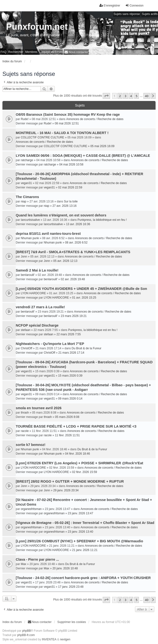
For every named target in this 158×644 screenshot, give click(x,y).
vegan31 (26, 183)
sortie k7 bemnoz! (31, 445)
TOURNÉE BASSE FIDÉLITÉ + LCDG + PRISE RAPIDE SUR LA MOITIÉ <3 (76, 426)
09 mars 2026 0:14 (70, 399)
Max (24, 564)
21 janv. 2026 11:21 (85, 550)
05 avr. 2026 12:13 (65, 261)
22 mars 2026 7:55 (69, 334)
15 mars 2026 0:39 (70, 376)
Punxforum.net (37, 27)
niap (24, 201)
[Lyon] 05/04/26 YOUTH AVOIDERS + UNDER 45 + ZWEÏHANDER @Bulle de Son (81, 289)
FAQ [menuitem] (3, 52)
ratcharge (27, 160)
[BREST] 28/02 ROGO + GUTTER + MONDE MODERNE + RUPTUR (70, 481)
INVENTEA (49, 639)
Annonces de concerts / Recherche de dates (95, 119)
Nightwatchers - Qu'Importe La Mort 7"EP (50, 344)
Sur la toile (71, 201)
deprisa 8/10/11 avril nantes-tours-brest (48, 234)
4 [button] (131, 96)
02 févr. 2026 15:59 (85, 472)
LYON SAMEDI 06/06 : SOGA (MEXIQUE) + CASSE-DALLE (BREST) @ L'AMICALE (83, 156)
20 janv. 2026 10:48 (65, 568)
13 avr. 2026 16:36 (78, 224)
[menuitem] (76, 52)
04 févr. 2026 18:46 (77, 454)
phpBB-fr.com (26, 635)
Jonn (24, 257)
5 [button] (137, 96)
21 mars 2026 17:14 (71, 353)
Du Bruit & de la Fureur (87, 348)
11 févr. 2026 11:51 (67, 435)
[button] (106, 96)
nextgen (65, 639)
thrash (25, 413)
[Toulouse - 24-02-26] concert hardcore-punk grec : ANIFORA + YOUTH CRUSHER (83, 578)
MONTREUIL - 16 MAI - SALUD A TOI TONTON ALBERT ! (62, 133)
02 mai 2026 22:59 (70, 187)
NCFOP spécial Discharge (37, 325)
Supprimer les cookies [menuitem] (72, 622)
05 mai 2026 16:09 (102, 146)
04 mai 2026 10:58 (71, 165)
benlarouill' (28, 275)
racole (25, 431)
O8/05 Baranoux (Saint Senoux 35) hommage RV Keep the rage (68, 114)
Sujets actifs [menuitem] (150, 14)
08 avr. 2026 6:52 (76, 243)
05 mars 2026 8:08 (67, 417)
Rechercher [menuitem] (16, 52)
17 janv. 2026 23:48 (71, 587)
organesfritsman (31, 509)
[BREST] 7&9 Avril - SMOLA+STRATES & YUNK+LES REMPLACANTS (73, 252)
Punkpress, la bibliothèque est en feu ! (102, 220)
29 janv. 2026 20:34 (66, 490)
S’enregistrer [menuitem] (110, 5)
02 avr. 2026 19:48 (73, 279)
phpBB (26, 631)
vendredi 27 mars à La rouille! (40, 307)
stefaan (26, 330)
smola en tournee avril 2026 (39, 408)
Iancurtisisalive (30, 220)
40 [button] (147, 96)
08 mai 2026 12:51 (67, 123)
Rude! (25, 119)
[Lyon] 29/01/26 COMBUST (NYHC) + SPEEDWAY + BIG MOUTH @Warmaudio (79, 541)
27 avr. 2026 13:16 (64, 206)
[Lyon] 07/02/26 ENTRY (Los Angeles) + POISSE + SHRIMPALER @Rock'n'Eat (79, 463)
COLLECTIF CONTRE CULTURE (43, 137)
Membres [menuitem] (31, 52)
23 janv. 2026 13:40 (81, 532)
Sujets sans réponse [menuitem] (127, 14)
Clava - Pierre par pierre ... (37, 559)
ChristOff (27, 348)
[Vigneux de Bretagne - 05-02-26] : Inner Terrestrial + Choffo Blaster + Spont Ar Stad (85, 523)
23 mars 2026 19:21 (74, 316)
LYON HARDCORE (33, 293)
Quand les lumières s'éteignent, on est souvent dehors (61, 215)
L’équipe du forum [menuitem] (51, 52)
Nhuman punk (30, 238)
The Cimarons (27, 197)
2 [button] (120, 96)
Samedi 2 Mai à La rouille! (37, 270)
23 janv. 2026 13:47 (81, 513)
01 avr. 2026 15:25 (84, 298)
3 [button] (125, 96)
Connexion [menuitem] (134, 5)
